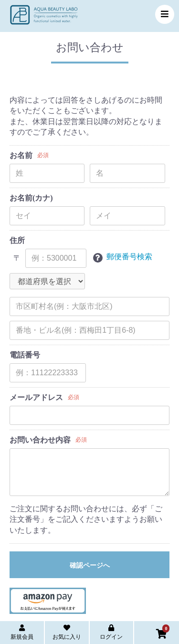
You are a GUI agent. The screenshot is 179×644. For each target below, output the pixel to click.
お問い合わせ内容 (40, 440)
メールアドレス (36, 397)
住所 (17, 240)
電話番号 (25, 355)
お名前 (21, 155)
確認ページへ (90, 565)
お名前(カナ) (31, 198)
